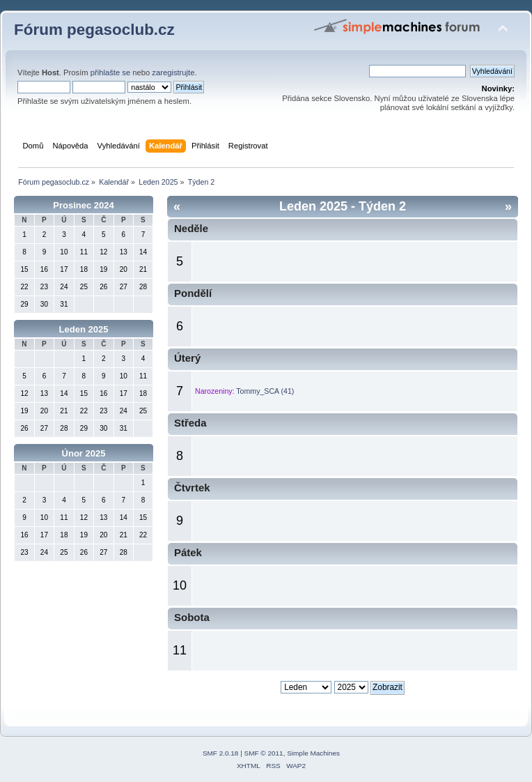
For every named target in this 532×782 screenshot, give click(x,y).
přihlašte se (110, 72)
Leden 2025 (84, 329)
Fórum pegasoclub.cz (94, 30)
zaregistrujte (173, 72)
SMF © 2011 (264, 753)
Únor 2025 (84, 453)
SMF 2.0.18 (221, 753)
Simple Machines (313, 753)
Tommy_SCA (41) (265, 391)
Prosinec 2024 (83, 205)
